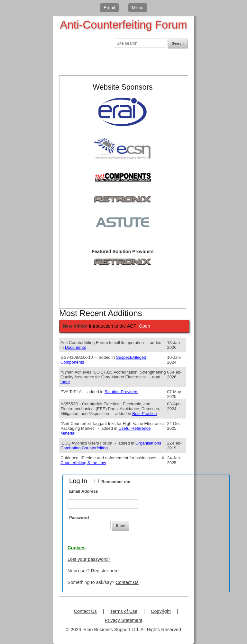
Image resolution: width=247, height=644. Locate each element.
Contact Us (127, 582)
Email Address (84, 491)
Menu (138, 8)
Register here (105, 571)
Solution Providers (121, 392)
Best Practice (144, 414)
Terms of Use (124, 611)
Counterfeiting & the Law (83, 463)
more (65, 382)
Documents (76, 347)
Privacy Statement (124, 620)
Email (109, 8)
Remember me (116, 482)
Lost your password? (89, 559)
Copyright (161, 611)
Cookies (77, 548)
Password (79, 518)
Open (145, 326)
